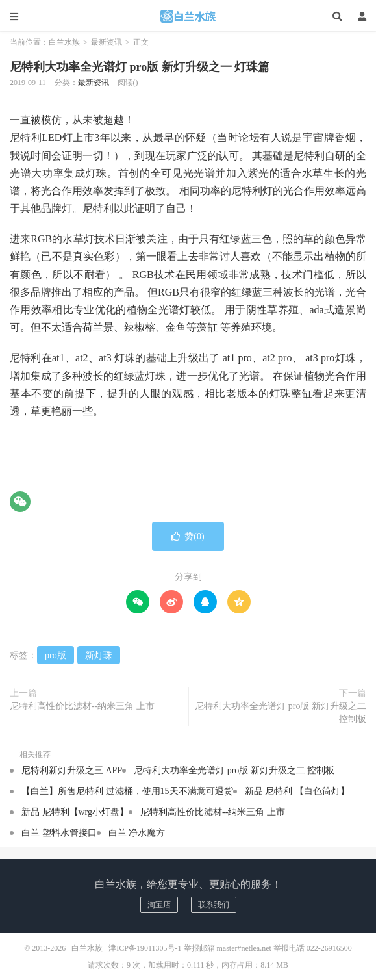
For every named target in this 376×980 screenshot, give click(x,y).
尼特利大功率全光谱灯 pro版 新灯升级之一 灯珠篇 (140, 67)
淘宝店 (159, 905)
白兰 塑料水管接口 (59, 833)
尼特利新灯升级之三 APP (72, 770)
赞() (188, 536)
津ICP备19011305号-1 (145, 948)
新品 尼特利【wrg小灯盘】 (75, 812)
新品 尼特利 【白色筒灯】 (297, 791)
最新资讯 (107, 42)
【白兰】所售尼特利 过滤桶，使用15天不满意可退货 (127, 791)
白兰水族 (188, 16)
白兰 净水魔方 (137, 833)
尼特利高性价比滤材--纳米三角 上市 (82, 706)
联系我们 (214, 905)
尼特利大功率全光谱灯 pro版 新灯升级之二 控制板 (281, 713)
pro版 (56, 655)
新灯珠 (99, 655)
